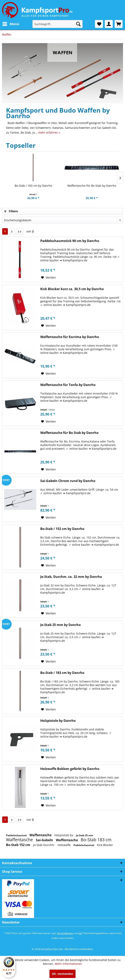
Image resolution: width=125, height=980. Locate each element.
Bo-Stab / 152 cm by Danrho (62, 529)
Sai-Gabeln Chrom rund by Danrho (68, 481)
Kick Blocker (105, 845)
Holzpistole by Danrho (58, 721)
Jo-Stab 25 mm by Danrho (60, 625)
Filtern (11, 211)
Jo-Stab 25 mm (85, 835)
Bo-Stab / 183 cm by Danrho (33, 186)
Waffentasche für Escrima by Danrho (70, 337)
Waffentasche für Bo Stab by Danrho (92, 186)
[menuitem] (11, 24)
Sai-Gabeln (45, 840)
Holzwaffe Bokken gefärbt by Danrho (70, 769)
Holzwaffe (65, 845)
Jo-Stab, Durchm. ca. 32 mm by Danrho (71, 577)
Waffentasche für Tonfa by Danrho (68, 385)
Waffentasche (41, 835)
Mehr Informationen (68, 964)
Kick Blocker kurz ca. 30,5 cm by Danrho (72, 289)
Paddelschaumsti (17, 835)
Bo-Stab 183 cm (96, 840)
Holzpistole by (64, 835)
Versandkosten (65, 933)
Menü (11, 23)
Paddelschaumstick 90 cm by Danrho (70, 241)
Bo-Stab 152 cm (19, 845)
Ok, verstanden (62, 974)
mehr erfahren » (49, 132)
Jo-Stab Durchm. (44, 845)
